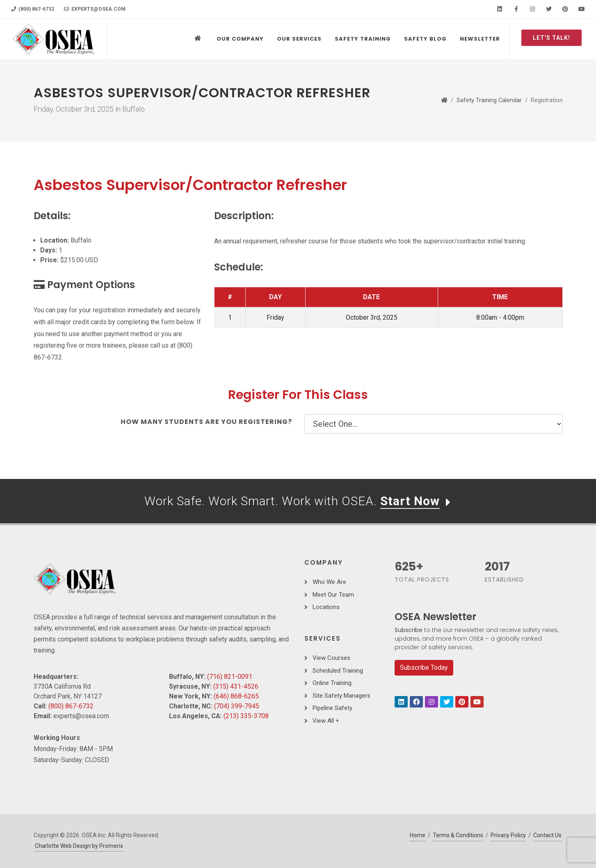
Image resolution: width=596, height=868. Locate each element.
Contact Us (547, 835)
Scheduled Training (338, 671)
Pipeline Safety (332, 708)
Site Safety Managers (341, 696)
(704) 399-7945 (237, 706)
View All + (326, 721)
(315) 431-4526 (236, 686)
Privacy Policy (508, 835)
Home (418, 835)
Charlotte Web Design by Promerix (79, 846)
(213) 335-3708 (246, 716)
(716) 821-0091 (230, 677)
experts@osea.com (95, 9)
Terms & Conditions (458, 835)
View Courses (331, 658)
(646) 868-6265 (236, 696)
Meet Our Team (333, 595)
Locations (326, 607)
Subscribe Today (424, 668)
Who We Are (329, 582)
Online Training (332, 683)
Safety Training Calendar (489, 100)
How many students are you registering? (206, 422)
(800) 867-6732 (33, 9)
